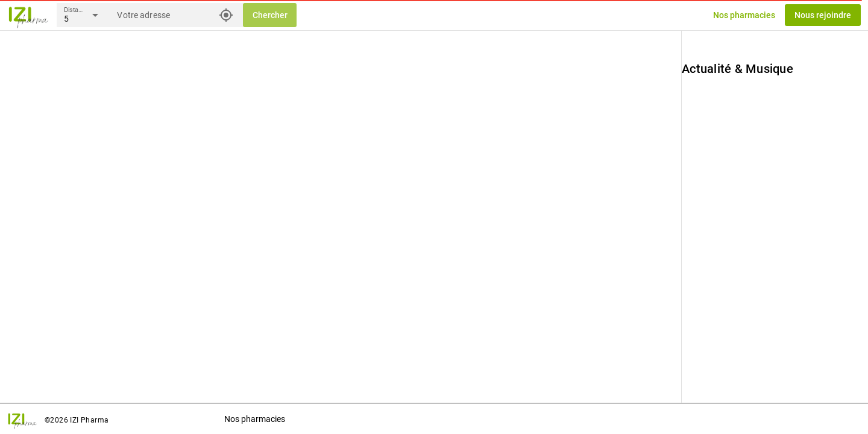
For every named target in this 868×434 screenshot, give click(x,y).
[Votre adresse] (165, 15)
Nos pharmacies (255, 419)
